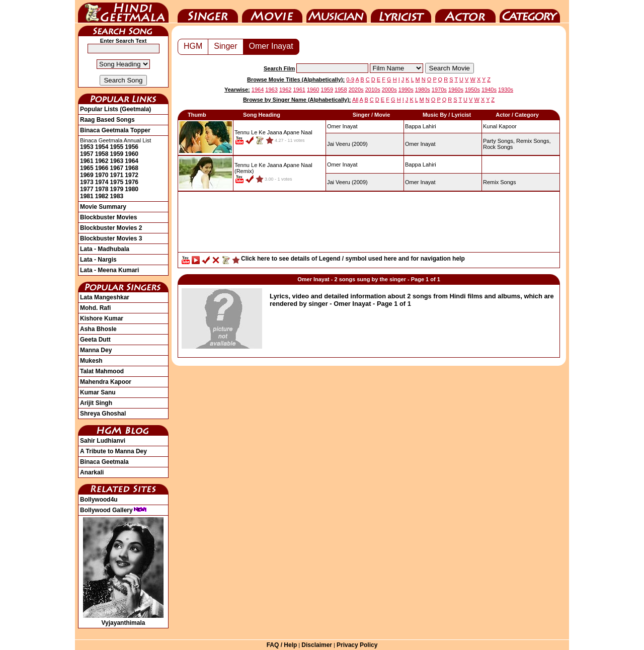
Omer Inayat (271, 46)
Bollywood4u (99, 500)
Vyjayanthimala (123, 619)
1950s (472, 90)
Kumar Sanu (98, 392)
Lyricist (401, 12)
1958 (102, 154)
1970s (439, 90)
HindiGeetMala (123, 12)
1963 (117, 161)
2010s (373, 90)
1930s (506, 90)
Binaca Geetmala (104, 462)
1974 (102, 182)
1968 (132, 168)
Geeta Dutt (95, 340)
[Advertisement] (369, 224)
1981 (87, 196)
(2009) (347, 144)
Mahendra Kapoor (106, 382)
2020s (356, 90)
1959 (117, 154)
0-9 (350, 79)
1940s (489, 90)
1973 (87, 182)
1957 (87, 154)
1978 (102, 189)
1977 (87, 189)
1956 (132, 147)
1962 (102, 161)
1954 (102, 147)
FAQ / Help (282, 645)
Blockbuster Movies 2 (111, 228)
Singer (208, 12)
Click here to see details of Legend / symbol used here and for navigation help (353, 259)
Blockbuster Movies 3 (111, 238)
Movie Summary (103, 207)
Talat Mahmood (102, 371)
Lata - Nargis (98, 260)
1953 (87, 147)
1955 (117, 147)
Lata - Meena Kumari (109, 270)
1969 (87, 175)
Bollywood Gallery (113, 510)
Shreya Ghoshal (103, 414)
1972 (132, 175)
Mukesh (91, 361)
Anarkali (92, 472)
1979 (117, 189)
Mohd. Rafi (95, 308)
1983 (117, 196)
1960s (456, 90)
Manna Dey (96, 350)
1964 (132, 161)
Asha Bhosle (98, 329)
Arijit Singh (96, 403)
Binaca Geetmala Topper (115, 130)
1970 (102, 175)
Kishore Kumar (102, 318)
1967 (117, 168)
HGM (193, 46)
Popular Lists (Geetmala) (115, 109)
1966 (102, 168)
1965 (87, 168)
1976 (132, 182)
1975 (117, 182)
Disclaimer (317, 645)
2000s (389, 90)
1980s (423, 90)
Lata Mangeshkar (105, 297)
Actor (465, 12)
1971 (117, 175)
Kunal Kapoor (500, 126)
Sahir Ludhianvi (103, 441)
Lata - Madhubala (105, 249)
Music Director (337, 12)
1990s (406, 90)
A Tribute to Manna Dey (113, 451)
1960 (132, 154)
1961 (87, 161)
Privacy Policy (357, 645)
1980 (132, 189)
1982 (102, 196)
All (355, 100)
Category (530, 12)
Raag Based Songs (107, 120)
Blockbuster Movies (108, 217)
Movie (272, 12)
